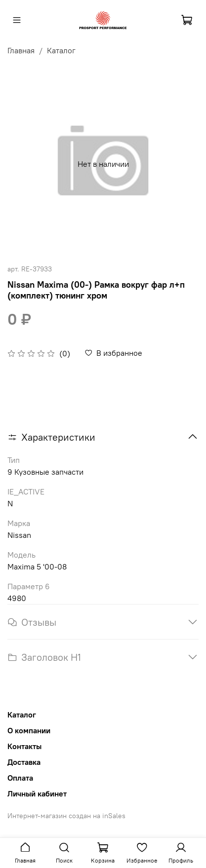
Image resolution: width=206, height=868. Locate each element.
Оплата (20, 778)
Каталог (61, 50)
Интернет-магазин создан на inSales (66, 816)
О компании (29, 730)
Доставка (24, 762)
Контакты (24, 746)
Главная (21, 50)
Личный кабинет (37, 793)
